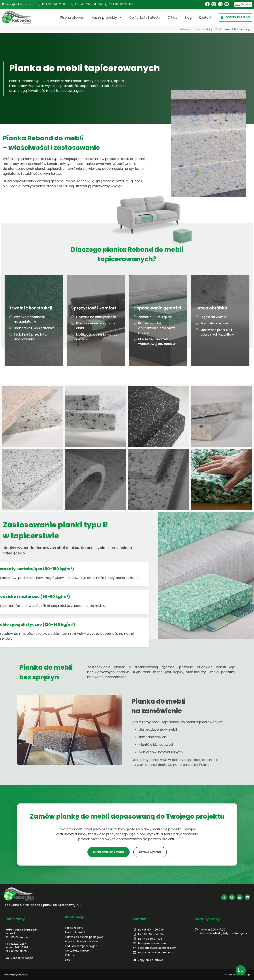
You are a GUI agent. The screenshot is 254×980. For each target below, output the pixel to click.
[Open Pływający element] (241, 970)
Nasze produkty (107, 17)
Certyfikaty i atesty (145, 17)
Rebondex (186, 29)
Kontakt (205, 17)
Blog (188, 17)
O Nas (172, 17)
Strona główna (72, 17)
